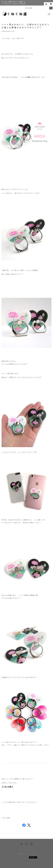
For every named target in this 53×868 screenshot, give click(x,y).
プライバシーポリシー (26, 850)
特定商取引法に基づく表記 (26, 854)
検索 (51, 8)
